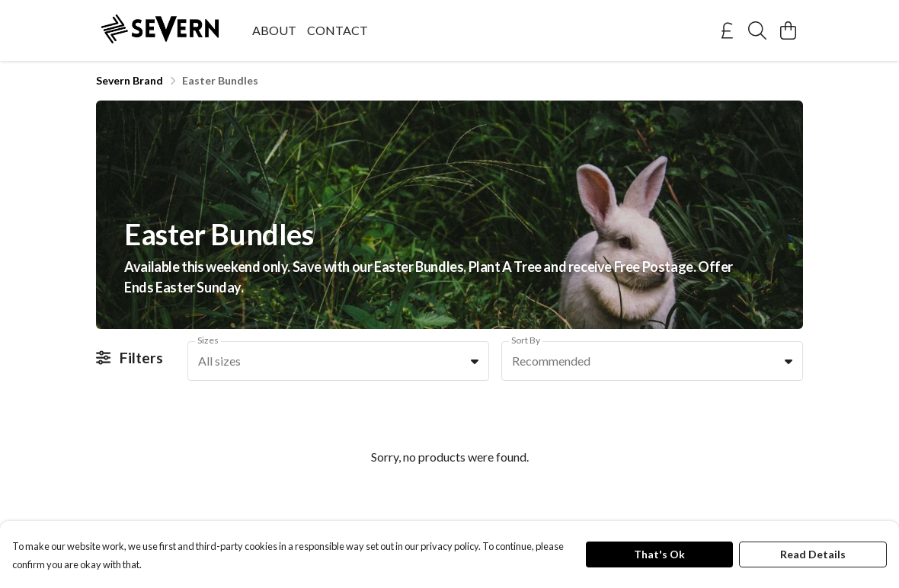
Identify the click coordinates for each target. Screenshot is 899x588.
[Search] (757, 30)
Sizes (208, 340)
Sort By (526, 340)
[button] (475, 361)
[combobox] (338, 361)
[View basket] (788, 30)
